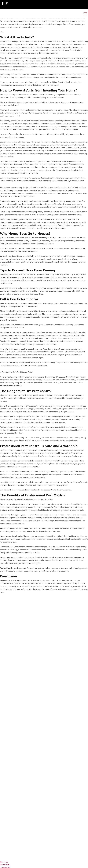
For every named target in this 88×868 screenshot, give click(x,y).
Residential (5, 865)
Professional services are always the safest (18, 450)
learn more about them (76, 21)
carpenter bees (28, 332)
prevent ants (69, 151)
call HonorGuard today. (46, 362)
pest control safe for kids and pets (19, 471)
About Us (4, 862)
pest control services (46, 568)
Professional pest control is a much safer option (43, 383)
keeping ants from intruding (43, 94)
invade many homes (9, 50)
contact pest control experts (50, 178)
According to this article (10, 274)
